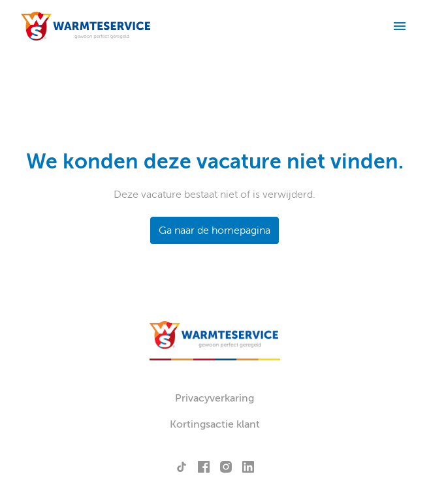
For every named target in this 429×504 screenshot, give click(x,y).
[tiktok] (182, 467)
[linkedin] (248, 467)
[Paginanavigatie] (400, 26)
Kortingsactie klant (215, 424)
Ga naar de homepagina (214, 230)
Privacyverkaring (214, 398)
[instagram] (226, 467)
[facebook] (204, 467)
